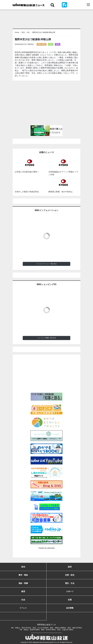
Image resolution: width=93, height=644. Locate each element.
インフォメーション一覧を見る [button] (47, 264)
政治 (23, 567)
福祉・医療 (23, 583)
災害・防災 (70, 575)
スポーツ (70, 591)
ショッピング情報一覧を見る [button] (47, 338)
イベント (23, 608)
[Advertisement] (47, 104)
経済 (58, 44)
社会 (51, 44)
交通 (70, 600)
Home (17, 32)
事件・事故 (23, 575)
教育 (23, 591)
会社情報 (70, 608)
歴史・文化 (26, 32)
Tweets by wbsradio (46, 548)
